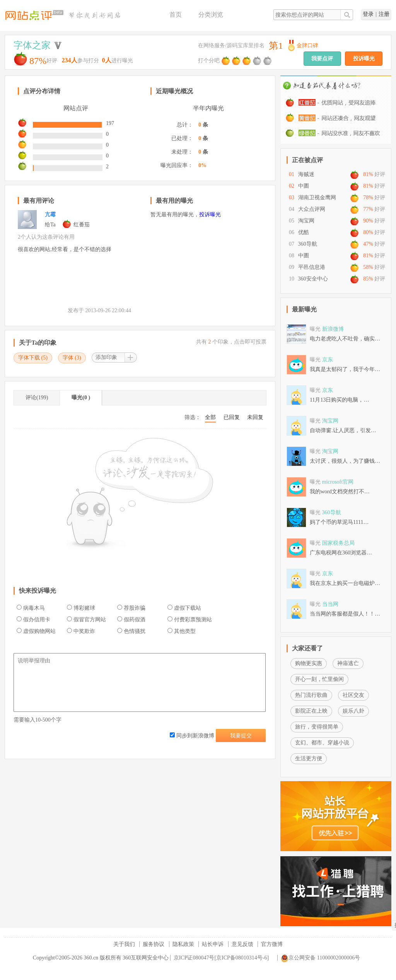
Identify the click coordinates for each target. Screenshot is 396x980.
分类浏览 (211, 15)
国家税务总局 (338, 543)
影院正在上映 (311, 711)
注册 (384, 14)
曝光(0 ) (81, 398)
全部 (210, 417)
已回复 (232, 417)
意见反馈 (242, 944)
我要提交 (241, 736)
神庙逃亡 (348, 663)
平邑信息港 (312, 267)
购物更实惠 (309, 663)
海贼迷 (306, 174)
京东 (328, 360)
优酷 (304, 232)
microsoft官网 (338, 482)
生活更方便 (309, 759)
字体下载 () (33, 358)
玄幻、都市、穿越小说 (322, 743)
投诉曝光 (364, 59)
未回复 (255, 417)
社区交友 (353, 695)
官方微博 (272, 944)
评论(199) (37, 398)
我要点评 (322, 59)
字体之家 (32, 45)
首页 (176, 15)
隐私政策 (183, 944)
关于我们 (124, 944)
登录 (368, 14)
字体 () (72, 358)
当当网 (330, 604)
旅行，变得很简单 (317, 727)
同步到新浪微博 (192, 736)
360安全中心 (313, 279)
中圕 (304, 186)
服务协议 (154, 944)
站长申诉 (213, 944)
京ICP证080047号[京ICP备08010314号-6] (221, 958)
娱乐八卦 (353, 711)
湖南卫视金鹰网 (317, 198)
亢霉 (50, 215)
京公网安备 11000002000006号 (320, 958)
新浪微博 (333, 329)
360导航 (308, 244)
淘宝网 (306, 221)
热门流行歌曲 (311, 695)
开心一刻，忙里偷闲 (319, 679)
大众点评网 (312, 209)
